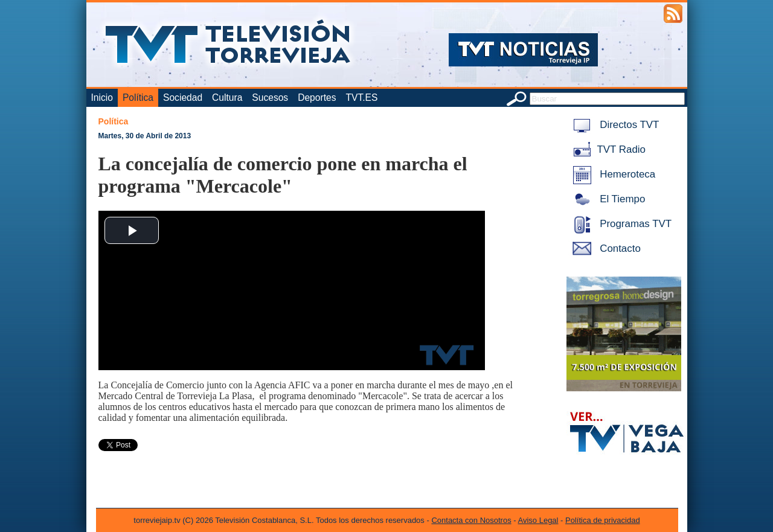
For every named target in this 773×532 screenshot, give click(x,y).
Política (138, 98)
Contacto (605, 248)
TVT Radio (607, 149)
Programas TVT (620, 224)
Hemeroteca (612, 174)
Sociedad (183, 98)
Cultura (227, 98)
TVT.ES (361, 98)
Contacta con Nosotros (471, 520)
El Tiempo (607, 199)
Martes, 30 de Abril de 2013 (145, 136)
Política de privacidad (603, 520)
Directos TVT (614, 125)
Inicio (102, 98)
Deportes (317, 98)
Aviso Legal (538, 520)
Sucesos (270, 98)
